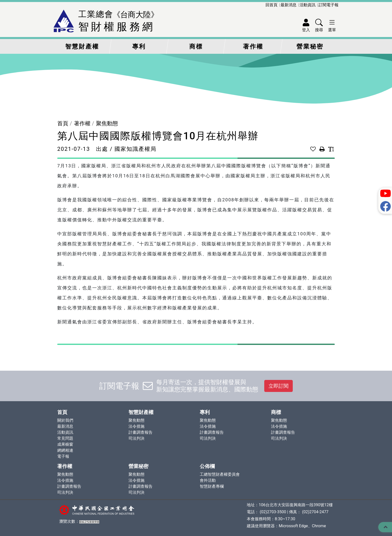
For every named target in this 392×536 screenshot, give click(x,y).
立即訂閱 (278, 386)
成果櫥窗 (65, 444)
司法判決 (136, 438)
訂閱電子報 (328, 5)
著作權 (253, 47)
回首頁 (271, 5)
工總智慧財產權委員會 (220, 474)
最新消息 (288, 5)
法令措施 (136, 426)
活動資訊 (307, 5)
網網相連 (65, 450)
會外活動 (208, 480)
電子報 (63, 456)
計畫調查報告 (140, 432)
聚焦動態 (107, 123)
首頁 (63, 123)
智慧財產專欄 (212, 486)
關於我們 (65, 420)
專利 (139, 47)
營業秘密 (310, 47)
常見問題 (65, 438)
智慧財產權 (82, 47)
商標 (196, 47)
